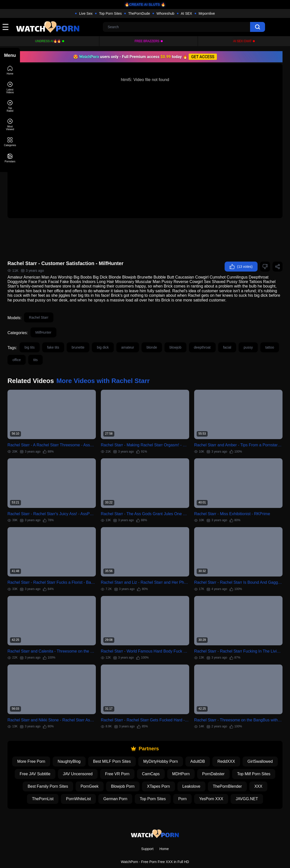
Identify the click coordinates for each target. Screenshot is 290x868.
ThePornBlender (87, 774)
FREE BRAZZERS (147, 41)
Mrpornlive (207, 13)
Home (164, 836)
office (58, 353)
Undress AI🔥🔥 (48, 41)
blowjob (195, 341)
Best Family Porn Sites (145, 761)
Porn (119, 786)
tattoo (37, 353)
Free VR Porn (186, 749)
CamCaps (220, 749)
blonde (172, 341)
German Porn (218, 774)
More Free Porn (60, 736)
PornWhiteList (181, 774)
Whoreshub (165, 13)
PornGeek (186, 761)
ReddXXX (255, 736)
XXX (118, 774)
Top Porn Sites (110, 13)
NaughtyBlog (98, 736)
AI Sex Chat (242, 41)
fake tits (73, 341)
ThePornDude (139, 13)
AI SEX (187, 13)
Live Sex (86, 13)
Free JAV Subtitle (104, 749)
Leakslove (51, 774)
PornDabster (55, 761)
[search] (258, 27)
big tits (49, 341)
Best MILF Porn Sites (141, 736)
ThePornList (145, 774)
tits (77, 353)
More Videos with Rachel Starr (123, 374)
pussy (268, 341)
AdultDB (226, 736)
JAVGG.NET (184, 786)
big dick (123, 341)
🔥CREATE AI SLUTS (142, 4)
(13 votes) (241, 255)
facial (247, 341)
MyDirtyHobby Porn (190, 736)
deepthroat (222, 341)
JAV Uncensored (147, 749)
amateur (148, 341)
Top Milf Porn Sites (95, 761)
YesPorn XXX (148, 786)
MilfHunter (63, 326)
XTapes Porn (255, 761)
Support (147, 836)
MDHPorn (250, 749)
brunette (98, 341)
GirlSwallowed (64, 749)
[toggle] (5, 27)
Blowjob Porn (219, 761)
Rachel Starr (59, 311)
